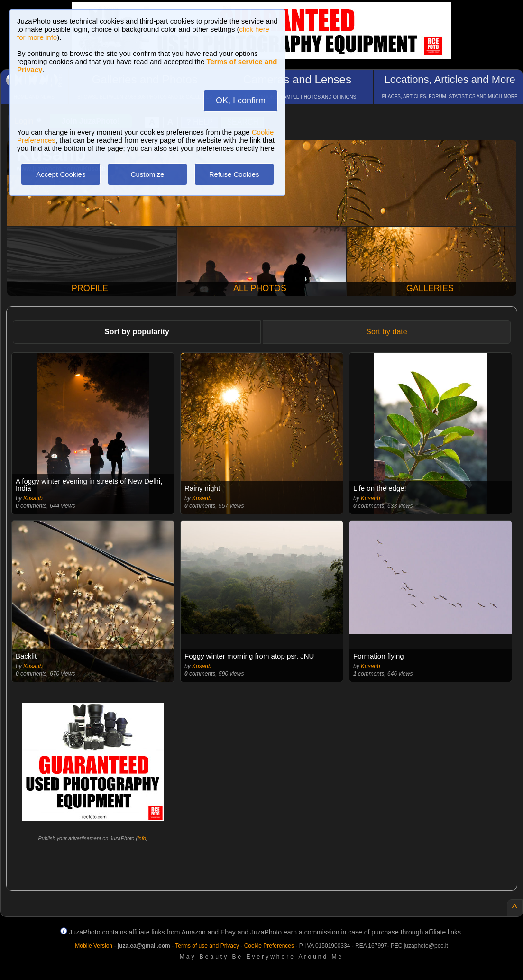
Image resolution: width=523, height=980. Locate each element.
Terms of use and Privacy (207, 946)
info (142, 838)
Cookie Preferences (269, 946)
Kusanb (33, 498)
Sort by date (386, 332)
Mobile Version (94, 946)
